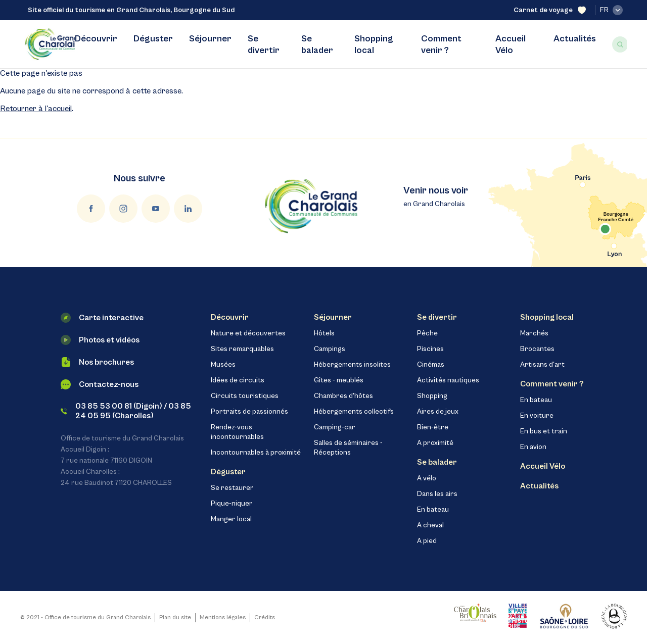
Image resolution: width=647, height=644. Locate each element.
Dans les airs (437, 494)
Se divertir (264, 44)
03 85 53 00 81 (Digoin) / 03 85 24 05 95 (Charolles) (126, 411)
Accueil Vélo (511, 44)
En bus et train (544, 431)
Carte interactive (102, 318)
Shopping (432, 396)
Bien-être (433, 427)
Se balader (317, 44)
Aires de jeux (438, 412)
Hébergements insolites (352, 365)
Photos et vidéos (100, 340)
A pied (427, 541)
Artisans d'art (542, 365)
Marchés (534, 333)
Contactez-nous (100, 384)
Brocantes (537, 349)
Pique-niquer (232, 504)
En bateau (433, 510)
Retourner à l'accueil (36, 109)
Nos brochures (97, 362)
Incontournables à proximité (256, 453)
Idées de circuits (238, 380)
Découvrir (96, 39)
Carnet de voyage (550, 10)
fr (611, 10)
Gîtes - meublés (339, 380)
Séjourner (210, 39)
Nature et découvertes (248, 333)
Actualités (575, 39)
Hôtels (324, 333)
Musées (223, 365)
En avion (533, 447)
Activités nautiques (448, 380)
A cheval (430, 525)
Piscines (430, 349)
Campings (330, 349)
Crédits (265, 617)
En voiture (537, 416)
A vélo (427, 478)
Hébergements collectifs (354, 412)
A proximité (435, 443)
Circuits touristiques (245, 396)
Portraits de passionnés (249, 412)
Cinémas (431, 365)
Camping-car (335, 427)
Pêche (427, 333)
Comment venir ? (441, 44)
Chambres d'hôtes (343, 396)
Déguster (153, 39)
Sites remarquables (242, 349)
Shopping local (374, 44)
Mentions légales (223, 617)
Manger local (231, 519)
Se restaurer (232, 488)
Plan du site (175, 617)
